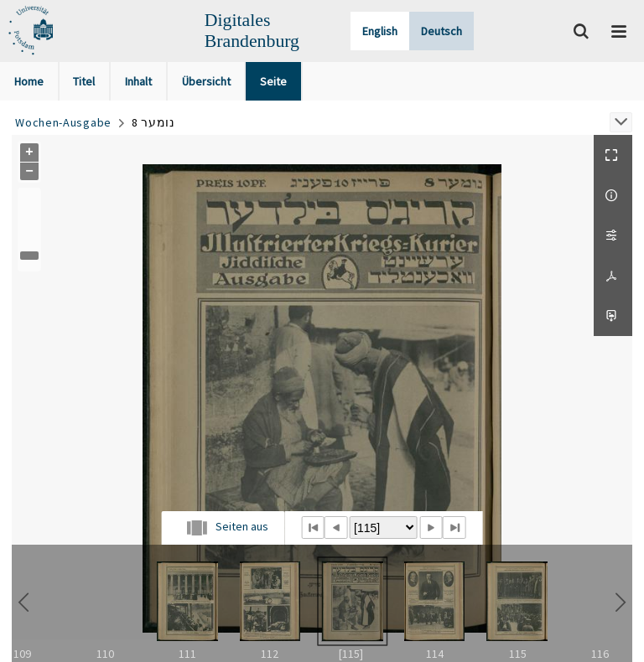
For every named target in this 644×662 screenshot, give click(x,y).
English (380, 31)
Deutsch (441, 31)
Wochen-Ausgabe (63, 122)
